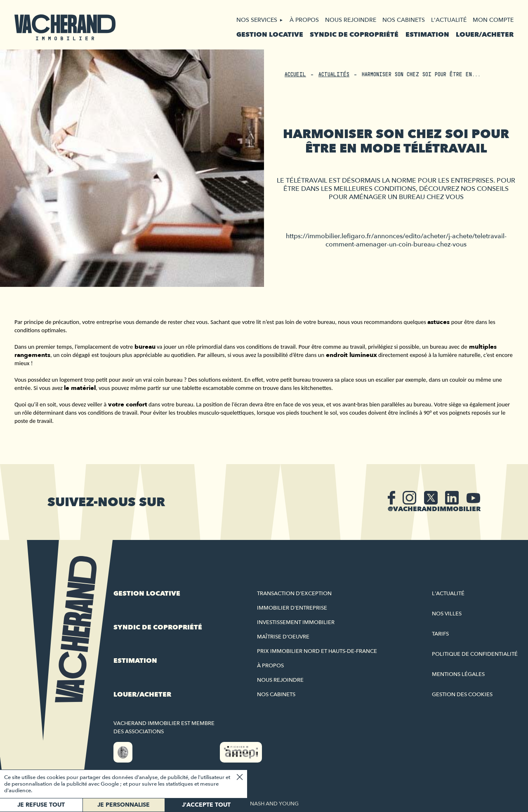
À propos (304, 20)
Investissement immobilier (296, 622)
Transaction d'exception (294, 594)
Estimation (427, 35)
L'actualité (449, 20)
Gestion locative (270, 35)
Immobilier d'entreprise (292, 608)
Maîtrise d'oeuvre (283, 637)
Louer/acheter (485, 35)
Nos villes (447, 614)
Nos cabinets (404, 20)
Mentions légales (458, 674)
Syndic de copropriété (354, 35)
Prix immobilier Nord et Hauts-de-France (317, 651)
